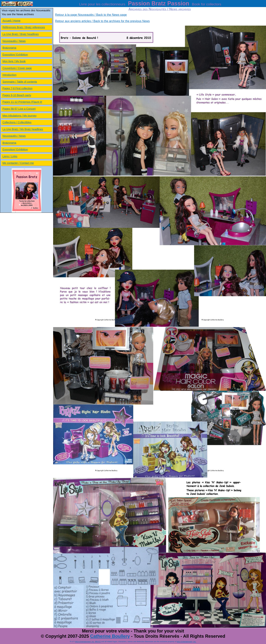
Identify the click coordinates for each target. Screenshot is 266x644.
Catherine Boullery (110, 636)
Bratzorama (9, 48)
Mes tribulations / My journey (19, 116)
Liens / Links (10, 156)
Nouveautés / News (14, 41)
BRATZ (98, 641)
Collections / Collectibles (17, 122)
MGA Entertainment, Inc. (85, 641)
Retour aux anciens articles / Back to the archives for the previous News (102, 21)
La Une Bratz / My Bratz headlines (23, 129)
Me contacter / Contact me (18, 163)
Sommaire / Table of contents (20, 82)
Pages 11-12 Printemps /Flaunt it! (22, 102)
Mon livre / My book (14, 61)
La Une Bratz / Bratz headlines (21, 34)
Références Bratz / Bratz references (24, 27)
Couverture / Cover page (17, 68)
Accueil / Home (11, 21)
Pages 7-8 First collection (17, 88)
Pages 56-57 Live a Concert (19, 109)
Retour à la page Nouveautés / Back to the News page (91, 15)
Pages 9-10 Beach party (17, 95)
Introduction (9, 75)
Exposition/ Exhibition (15, 55)
